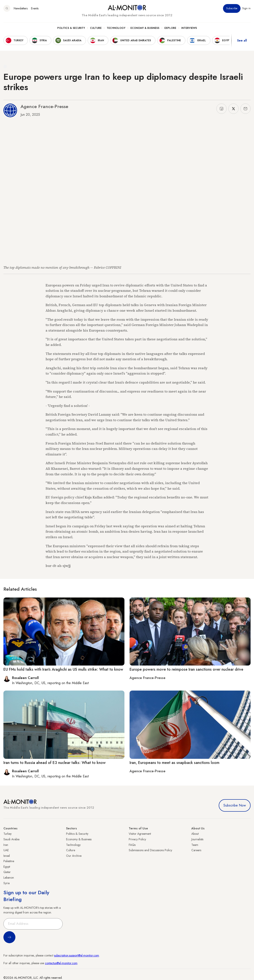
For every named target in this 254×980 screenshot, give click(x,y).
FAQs (132, 845)
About (195, 834)
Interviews (189, 28)
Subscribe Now (235, 805)
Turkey (7, 834)
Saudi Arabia (11, 839)
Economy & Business (145, 28)
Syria (7, 883)
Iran (6, 845)
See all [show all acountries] (242, 40)
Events (35, 8)
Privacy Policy (137, 839)
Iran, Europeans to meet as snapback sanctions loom (174, 763)
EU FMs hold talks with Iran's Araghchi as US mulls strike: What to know (63, 669)
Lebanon (9, 878)
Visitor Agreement (140, 834)
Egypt (7, 867)
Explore (170, 28)
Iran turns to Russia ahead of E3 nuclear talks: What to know (55, 763)
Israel (7, 856)
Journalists (197, 839)
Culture (96, 28)
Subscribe (232, 8)
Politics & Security (71, 28)
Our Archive (74, 856)
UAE (6, 850)
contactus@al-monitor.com (61, 963)
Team (195, 845)
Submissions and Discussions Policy (150, 850)
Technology (116, 28)
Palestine (9, 861)
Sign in (246, 8)
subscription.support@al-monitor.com (77, 955)
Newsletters (21, 8)
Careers (196, 850)
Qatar (7, 872)
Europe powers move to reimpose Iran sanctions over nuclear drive (186, 669)
